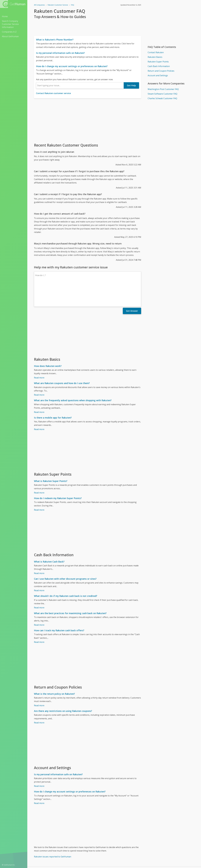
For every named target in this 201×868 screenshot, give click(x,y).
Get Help (131, 85)
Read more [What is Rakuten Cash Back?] (39, 551)
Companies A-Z (9, 32)
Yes (120, 853)
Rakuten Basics (155, 57)
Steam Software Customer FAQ (162, 94)
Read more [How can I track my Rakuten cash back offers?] (39, 620)
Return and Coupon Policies (161, 71)
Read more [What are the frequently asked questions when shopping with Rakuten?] (39, 390)
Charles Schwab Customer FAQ (162, 98)
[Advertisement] (88, 120)
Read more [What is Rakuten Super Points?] (39, 470)
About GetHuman (10, 36)
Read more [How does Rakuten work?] (39, 355)
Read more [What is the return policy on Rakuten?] (39, 683)
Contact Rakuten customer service (53, 93)
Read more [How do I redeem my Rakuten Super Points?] (39, 488)
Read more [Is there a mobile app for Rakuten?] (39, 407)
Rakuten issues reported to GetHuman (53, 834)
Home (5, 16)
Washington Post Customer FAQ (163, 89)
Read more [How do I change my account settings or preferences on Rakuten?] (39, 781)
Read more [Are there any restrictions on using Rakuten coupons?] (39, 700)
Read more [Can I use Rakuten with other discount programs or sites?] (39, 568)
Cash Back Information (159, 66)
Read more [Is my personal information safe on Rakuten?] (39, 764)
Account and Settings (158, 75)
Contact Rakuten (156, 52)
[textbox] (80, 85)
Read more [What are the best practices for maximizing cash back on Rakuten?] (39, 603)
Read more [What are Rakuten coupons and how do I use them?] (39, 373)
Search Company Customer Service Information (10, 24)
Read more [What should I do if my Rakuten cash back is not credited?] (39, 585)
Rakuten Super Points (158, 62)
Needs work (129, 853)
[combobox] (80, 85)
